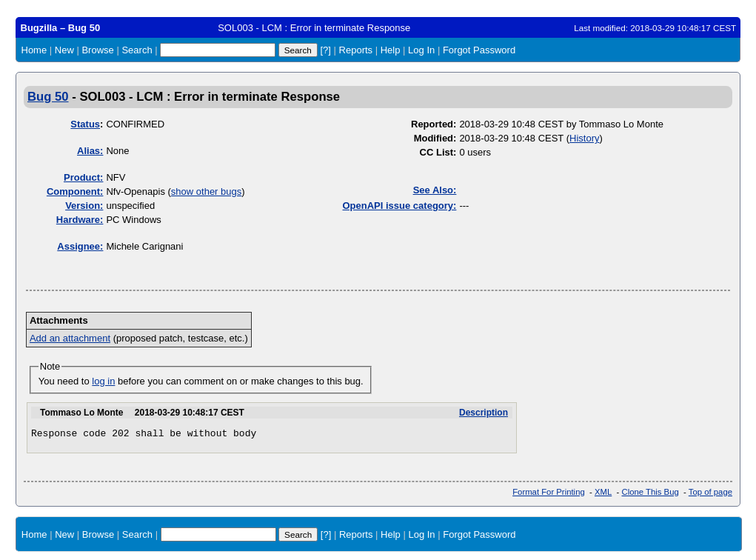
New (64, 50)
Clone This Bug (650, 494)
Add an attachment (70, 338)
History (584, 138)
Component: (75, 191)
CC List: (438, 152)
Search (137, 50)
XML (603, 494)
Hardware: (80, 220)
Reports (356, 50)
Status (85, 124)
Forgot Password (479, 50)
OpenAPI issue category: (400, 206)
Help (391, 50)
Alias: (90, 151)
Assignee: (80, 246)
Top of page (710, 494)
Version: (84, 206)
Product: (83, 177)
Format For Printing (549, 494)
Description (484, 413)
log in (103, 381)
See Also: (435, 190)
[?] (325, 50)
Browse (97, 50)
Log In (421, 50)
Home (34, 50)
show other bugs (206, 191)
